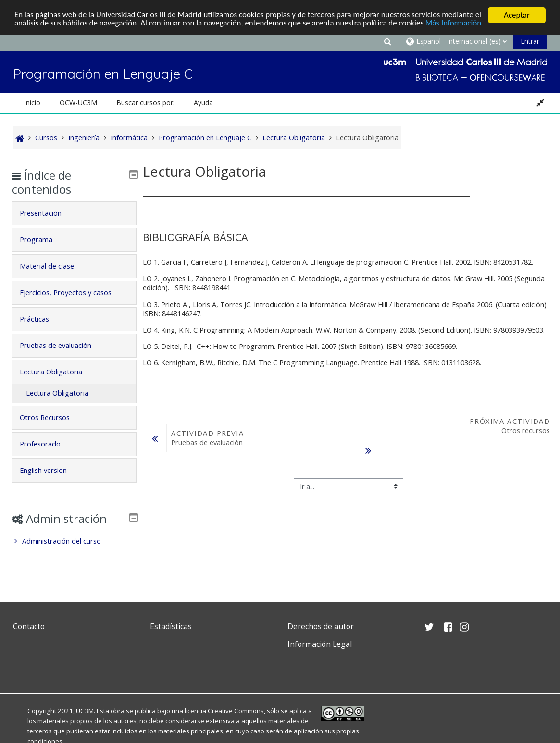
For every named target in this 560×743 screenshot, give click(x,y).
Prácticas (41, 319)
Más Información (455, 24)
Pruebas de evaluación (62, 345)
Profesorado (47, 444)
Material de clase (54, 266)
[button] (387, 41)
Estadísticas (171, 626)
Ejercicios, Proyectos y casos (72, 292)
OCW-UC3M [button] (78, 103)
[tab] (74, 213)
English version (50, 470)
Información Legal (320, 644)
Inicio (32, 103)
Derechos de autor (321, 626)
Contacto (29, 626)
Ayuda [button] (203, 103)
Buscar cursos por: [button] (145, 103)
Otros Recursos (51, 417)
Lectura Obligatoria (58, 372)
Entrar (530, 41)
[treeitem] (74, 541)
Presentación (47, 213)
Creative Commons (236, 711)
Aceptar (517, 15)
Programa (43, 240)
